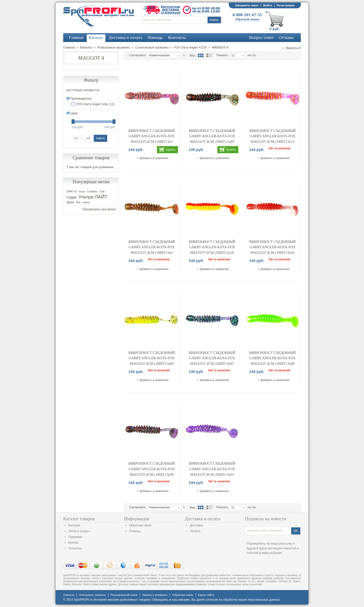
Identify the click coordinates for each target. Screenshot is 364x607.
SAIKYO (72, 191)
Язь (78, 202)
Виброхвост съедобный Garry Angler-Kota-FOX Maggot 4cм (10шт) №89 (212, 136)
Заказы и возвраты (155, 595)
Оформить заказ (247, 5)
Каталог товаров (79, 519)
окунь (86, 202)
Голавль (92, 191)
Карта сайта (206, 595)
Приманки (75, 537)
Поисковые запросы (92, 595)
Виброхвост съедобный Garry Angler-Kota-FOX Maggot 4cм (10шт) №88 (272, 358)
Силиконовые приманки (152, 48)
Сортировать (138, 55)
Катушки (74, 525)
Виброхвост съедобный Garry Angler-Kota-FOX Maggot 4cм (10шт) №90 (152, 469)
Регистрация (286, 5)
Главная (69, 48)
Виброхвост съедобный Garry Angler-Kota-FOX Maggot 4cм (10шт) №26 (212, 247)
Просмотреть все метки (99, 209)
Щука (70, 202)
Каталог (86, 48)
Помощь (135, 531)
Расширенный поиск (124, 595)
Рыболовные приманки (114, 48)
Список (210, 55)
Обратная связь (140, 525)
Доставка (196, 525)
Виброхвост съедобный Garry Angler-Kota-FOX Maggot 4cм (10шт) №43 (272, 247)
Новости (69, 595)
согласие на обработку (222, 600)
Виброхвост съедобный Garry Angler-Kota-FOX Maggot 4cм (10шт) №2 (152, 247)
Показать (222, 55)
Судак (72, 197)
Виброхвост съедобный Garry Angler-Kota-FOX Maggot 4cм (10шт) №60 (152, 358)
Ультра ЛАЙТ (93, 197)
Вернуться (293, 48)
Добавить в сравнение (154, 158)
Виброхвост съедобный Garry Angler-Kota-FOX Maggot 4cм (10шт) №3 (152, 136)
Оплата (195, 531)
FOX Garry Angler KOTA (190, 48)
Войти (268, 5)
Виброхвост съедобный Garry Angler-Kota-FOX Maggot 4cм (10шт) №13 (272, 136)
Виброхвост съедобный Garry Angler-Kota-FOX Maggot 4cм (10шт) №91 (212, 469)
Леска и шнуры (79, 531)
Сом (102, 192)
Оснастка (75, 548)
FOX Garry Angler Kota (92, 104)
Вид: (193, 55)
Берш (82, 192)
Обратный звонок (247, 19)
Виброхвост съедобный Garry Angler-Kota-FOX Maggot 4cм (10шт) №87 (212, 358)
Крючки (73, 543)
